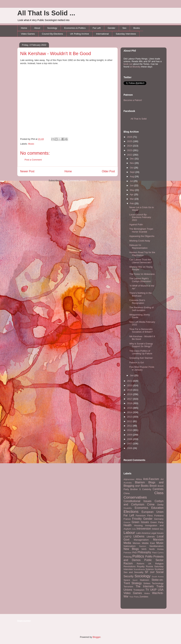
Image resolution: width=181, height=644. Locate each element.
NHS (144, 549)
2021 (130, 381)
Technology (158, 583)
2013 (130, 417)
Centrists (158, 489)
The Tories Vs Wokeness (142, 274)
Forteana (159, 516)
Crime (151, 504)
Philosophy (144, 552)
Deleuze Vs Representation (138, 247)
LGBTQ (127, 537)
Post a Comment (33, 160)
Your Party (134, 597)
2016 (130, 403)
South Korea (158, 576)
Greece (127, 522)
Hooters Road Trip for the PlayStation (142, 254)
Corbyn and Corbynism (144, 503)
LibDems (139, 536)
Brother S (135, 489)
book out (128, 64)
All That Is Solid (139, 119)
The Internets (145, 586)
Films (150, 516)
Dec (132, 159)
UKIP (153, 590)
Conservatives (135, 497)
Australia (128, 483)
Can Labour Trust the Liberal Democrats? (141, 261)
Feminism (141, 516)
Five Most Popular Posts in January (142, 368)
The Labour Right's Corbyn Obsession (140, 280)
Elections (131, 512)
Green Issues (140, 522)
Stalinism (144, 580)
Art (162, 479)
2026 (130, 137)
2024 (130, 146)
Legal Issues (157, 533)
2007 (130, 444)
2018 (130, 394)
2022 (130, 155)
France (127, 519)
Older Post (108, 171)
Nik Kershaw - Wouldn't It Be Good (56, 53)
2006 (130, 448)
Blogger (97, 637)
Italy (162, 529)
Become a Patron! (133, 100)
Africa (139, 479)
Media (127, 543)
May (132, 190)
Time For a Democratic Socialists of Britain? (141, 331)
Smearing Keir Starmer (141, 358)
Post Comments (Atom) (75, 181)
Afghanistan (129, 479)
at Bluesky (135, 67)
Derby (160, 505)
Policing (128, 557)
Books (137, 28)
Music (31, 144)
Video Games (28, 34)
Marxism (158, 540)
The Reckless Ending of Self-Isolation (141, 309)
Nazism (143, 546)
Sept (133, 172)
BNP (138, 486)
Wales (147, 593)
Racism (128, 563)
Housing (138, 525)
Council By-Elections (52, 34)
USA (161, 590)
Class (159, 493)
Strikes (147, 583)
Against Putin (136, 224)
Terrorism (128, 587)
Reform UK (144, 564)
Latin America (143, 533)
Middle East (148, 543)
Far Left (97, 28)
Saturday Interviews (126, 34)
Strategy (137, 583)
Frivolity (137, 519)
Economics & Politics (75, 28)
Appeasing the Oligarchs (142, 236)
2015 (130, 408)
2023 (130, 150)
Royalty (141, 566)
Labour (129, 533)
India (134, 529)
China (127, 493)
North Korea (156, 549)
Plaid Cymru (158, 552)
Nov (132, 163)
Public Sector (154, 560)
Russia (150, 566)
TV (147, 590)
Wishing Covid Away (140, 241)
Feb (132, 203)
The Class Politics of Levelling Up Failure (141, 352)
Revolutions (130, 566)
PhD (134, 552)
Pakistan (128, 552)
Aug (132, 176)
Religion (159, 564)
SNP (152, 572)
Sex (124, 28)
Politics (138, 556)
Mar (132, 199)
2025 (130, 141)
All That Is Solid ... (46, 13)
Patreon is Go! (137, 363)
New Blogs (131, 549)
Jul (132, 181)
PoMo (149, 557)
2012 (130, 421)
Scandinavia (139, 569)
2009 (130, 435)
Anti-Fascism (151, 479)
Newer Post (27, 171)
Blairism (140, 482)
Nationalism (130, 546)
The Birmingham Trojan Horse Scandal (141, 230)
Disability (128, 508)
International (102, 34)
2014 (130, 412)
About (37, 28)
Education (157, 508)
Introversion (144, 529)
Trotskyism (139, 590)
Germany (159, 519)
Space (127, 580)
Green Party (157, 522)
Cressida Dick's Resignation (137, 302)
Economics (141, 508)
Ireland (155, 529)
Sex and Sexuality (134, 572)
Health (128, 525)
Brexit (153, 486)
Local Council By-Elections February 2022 (140, 217)
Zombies (144, 597)
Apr (132, 194)
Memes (137, 543)
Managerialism (141, 540)
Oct (132, 168)
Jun (132, 185)
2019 (130, 390)
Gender (111, 28)
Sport (135, 580)
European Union (153, 512)
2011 (130, 426)
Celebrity (147, 489)
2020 (130, 385)
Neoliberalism (157, 546)
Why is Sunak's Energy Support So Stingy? (141, 345)
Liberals (151, 537)
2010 (130, 430)
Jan (132, 375)
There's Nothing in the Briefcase (140, 294)
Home (24, 28)
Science (150, 569)
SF (147, 572)
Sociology (52, 28)
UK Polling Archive (79, 34)
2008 (130, 439)
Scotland (159, 569)
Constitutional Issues (138, 501)
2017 (130, 399)
